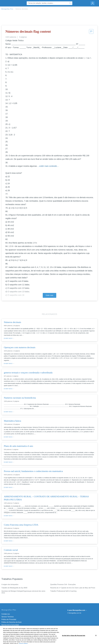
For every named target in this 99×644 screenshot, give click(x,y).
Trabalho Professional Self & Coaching (63, 591)
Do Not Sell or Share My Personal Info (14, 630)
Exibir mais (49, 295)
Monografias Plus (7, 9)
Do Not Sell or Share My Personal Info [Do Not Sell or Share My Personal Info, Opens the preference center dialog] (74, 641)
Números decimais (22, 9)
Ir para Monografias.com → (77, 610)
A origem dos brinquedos (10, 584)
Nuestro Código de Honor (10, 628)
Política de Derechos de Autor (12, 622)
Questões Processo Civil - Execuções (63, 584)
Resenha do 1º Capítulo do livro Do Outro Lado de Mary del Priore (73, 588)
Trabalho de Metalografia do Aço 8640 (14, 588)
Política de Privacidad (9, 619)
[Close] (96, 641)
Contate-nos (6, 614)
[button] (91, 32)
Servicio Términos (8, 617)
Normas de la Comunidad (10, 625)
